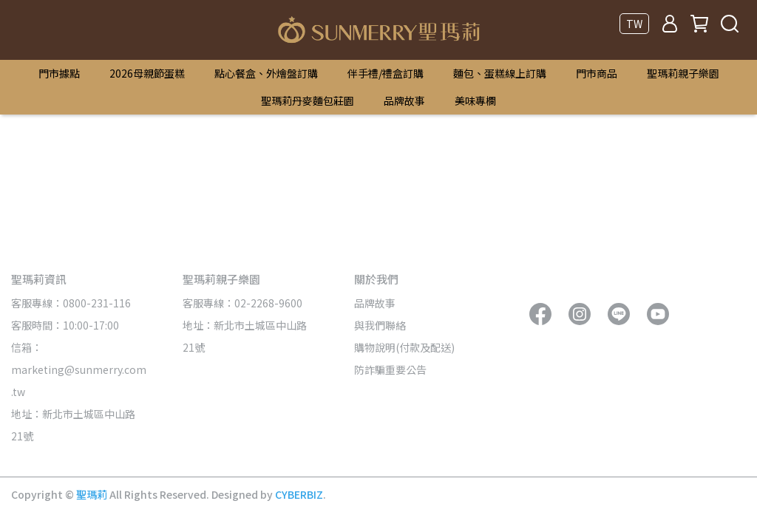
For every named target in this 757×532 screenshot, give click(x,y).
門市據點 (59, 73)
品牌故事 (404, 100)
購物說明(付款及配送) (404, 347)
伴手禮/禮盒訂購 (386, 73)
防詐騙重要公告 (390, 369)
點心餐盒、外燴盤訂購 (266, 73)
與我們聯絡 (380, 325)
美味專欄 (475, 100)
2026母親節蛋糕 (147, 73)
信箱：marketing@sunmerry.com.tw (79, 369)
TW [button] (634, 24)
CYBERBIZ (299, 494)
